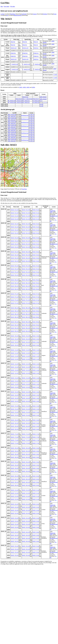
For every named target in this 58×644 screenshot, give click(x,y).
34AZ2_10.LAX (26, 336)
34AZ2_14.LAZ (15, 392)
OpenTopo (24, 189)
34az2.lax (25, 42)
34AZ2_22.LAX (26, 504)
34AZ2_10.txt (36, 336)
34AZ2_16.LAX (26, 420)
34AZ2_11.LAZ (15, 350)
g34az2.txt (36, 53)
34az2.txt (36, 42)
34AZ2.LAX (25, 48)
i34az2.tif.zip (36, 99)
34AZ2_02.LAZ (15, 224)
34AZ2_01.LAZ (15, 210)
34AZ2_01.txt (36, 210)
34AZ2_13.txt (36, 378)
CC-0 (41, 101)
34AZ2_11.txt (36, 350)
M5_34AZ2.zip (26, 101)
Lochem (2, 14)
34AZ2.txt (36, 48)
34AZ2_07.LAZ (15, 294)
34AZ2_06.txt (36, 280)
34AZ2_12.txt (36, 364)
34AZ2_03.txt (36, 238)
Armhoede (24, 14)
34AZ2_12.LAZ (15, 364)
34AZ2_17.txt (36, 434)
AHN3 (28, 87)
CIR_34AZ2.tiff (12, 116)
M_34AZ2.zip (36, 101)
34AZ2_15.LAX (26, 406)
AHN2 (24, 87)
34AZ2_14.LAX (26, 392)
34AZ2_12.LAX (26, 364)
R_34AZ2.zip (19, 101)
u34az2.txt (36, 56)
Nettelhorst (13, 14)
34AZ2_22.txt (36, 504)
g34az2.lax (25, 53)
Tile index (13, 6)
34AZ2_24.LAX (26, 532)
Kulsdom (45, 14)
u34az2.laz (13, 56)
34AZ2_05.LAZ (15, 266)
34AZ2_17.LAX (26, 434)
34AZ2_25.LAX (26, 546)
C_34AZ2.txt (37, 64)
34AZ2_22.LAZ (15, 504)
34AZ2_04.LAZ (15, 252)
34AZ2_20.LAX (26, 476)
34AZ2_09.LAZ (15, 322)
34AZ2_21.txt (36, 490)
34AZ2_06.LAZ (15, 280)
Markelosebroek (18, 15)
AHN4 (33, 87)
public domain (43, 97)
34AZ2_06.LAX (26, 280)
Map (2, 6)
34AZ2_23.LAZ (15, 518)
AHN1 (21, 87)
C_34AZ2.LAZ (14, 64)
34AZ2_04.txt (36, 252)
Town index (6, 6)
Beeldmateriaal (25, 116)
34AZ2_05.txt (36, 266)
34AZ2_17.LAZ (15, 434)
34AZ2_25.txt (36, 546)
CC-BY (55, 75)
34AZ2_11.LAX (26, 350)
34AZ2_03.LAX (26, 238)
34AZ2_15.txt (36, 406)
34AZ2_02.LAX (26, 224)
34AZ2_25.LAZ (15, 546)
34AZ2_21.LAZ (15, 490)
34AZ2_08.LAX (26, 308)
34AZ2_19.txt (36, 462)
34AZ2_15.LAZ (15, 406)
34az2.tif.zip (25, 97)
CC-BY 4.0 (32, 115)
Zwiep (55, 14)
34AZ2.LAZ (14, 48)
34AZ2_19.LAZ (15, 462)
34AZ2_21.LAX (26, 490)
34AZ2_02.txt (36, 224)
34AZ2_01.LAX (26, 210)
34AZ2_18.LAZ (15, 448)
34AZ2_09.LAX (26, 322)
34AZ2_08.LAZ (15, 308)
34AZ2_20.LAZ (15, 476)
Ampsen (35, 14)
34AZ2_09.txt (36, 322)
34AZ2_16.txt (36, 420)
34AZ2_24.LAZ (15, 532)
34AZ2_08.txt (36, 308)
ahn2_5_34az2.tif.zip (27, 99)
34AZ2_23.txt (36, 518)
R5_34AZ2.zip (11, 101)
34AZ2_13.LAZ (15, 378)
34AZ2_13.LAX (26, 378)
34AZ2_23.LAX (26, 518)
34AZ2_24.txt (36, 532)
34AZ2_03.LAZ (15, 238)
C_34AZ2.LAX (26, 64)
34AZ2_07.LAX (26, 294)
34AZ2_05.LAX (26, 266)
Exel (7, 15)
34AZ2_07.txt (36, 294)
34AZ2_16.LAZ (15, 420)
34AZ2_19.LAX (26, 462)
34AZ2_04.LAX (26, 252)
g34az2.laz (13, 53)
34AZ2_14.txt (36, 392)
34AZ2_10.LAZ (15, 336)
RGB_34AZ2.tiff (12, 115)
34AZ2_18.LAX (26, 448)
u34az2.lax (25, 56)
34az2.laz (13, 42)
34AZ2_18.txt (36, 448)
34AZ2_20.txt (36, 476)
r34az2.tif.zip (19, 99)
